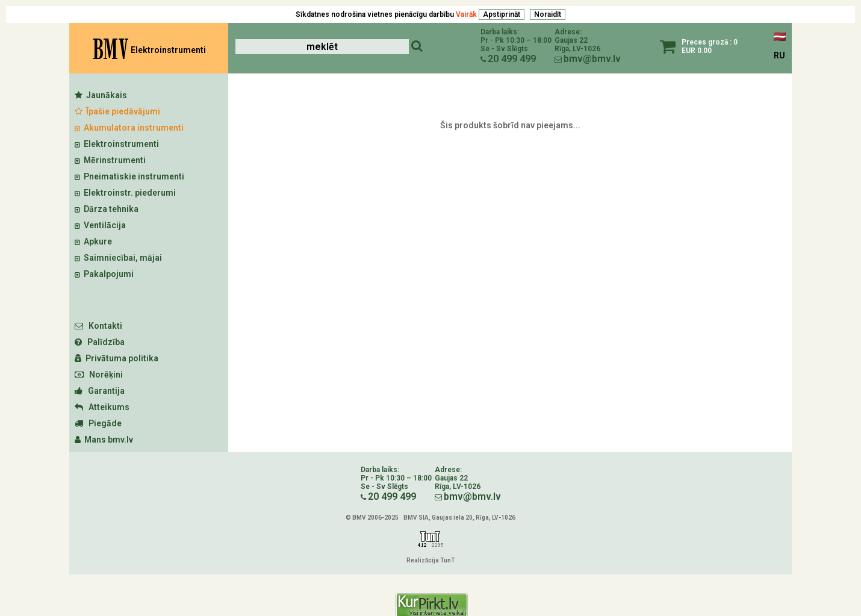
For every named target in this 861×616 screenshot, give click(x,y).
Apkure (93, 241)
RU (779, 55)
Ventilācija (100, 225)
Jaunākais (101, 95)
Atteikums (102, 407)
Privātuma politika (117, 358)
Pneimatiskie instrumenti (129, 176)
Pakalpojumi (104, 274)
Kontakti (98, 326)
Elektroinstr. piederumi (125, 193)
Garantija (100, 391)
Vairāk (466, 14)
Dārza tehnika (107, 209)
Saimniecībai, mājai (118, 258)
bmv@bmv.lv (592, 59)
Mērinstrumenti (110, 160)
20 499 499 (512, 59)
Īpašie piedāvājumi (117, 111)
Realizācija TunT (431, 560)
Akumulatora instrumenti (129, 128)
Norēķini (99, 375)
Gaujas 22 (571, 40)
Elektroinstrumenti (117, 144)
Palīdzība (100, 342)
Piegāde (98, 423)
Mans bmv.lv (104, 440)
